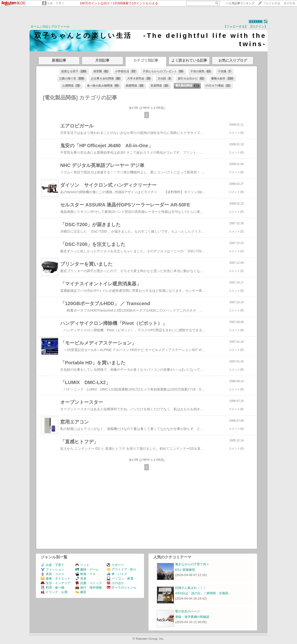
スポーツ (115, 565)
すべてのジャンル (121, 588)
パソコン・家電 (120, 578)
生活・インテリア (56, 583)
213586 (256, 22)
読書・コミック (89, 583)
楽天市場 (289, 3)
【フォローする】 (236, 27)
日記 (45, 27)
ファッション (52, 569)
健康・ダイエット (56, 578)
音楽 (81, 578)
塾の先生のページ (188, 611)
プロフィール (60, 27)
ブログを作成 (272, 3)
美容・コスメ (52, 574)
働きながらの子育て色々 (192, 564)
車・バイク (117, 574)
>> (240, 3)
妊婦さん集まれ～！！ (191, 588)
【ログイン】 (258, 27)
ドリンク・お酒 (54, 592)
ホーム (35, 27)
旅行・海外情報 (89, 588)
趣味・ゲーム (87, 569)
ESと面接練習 (185, 570)
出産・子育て (56, 3)
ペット (82, 565)
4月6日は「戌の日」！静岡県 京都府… (203, 593)
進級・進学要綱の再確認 (192, 617)
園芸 (81, 592)
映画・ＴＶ (85, 574)
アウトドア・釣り (121, 569)
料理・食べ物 (52, 588)
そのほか (115, 583)
